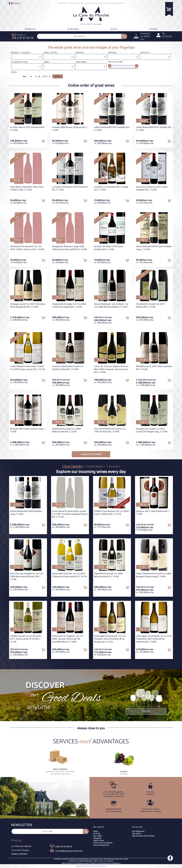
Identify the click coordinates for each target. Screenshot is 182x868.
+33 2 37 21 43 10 (63, 846)
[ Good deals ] (95, 466)
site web (93, 866)
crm (105, 866)
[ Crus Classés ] (73, 466)
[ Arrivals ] (113, 466)
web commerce (100, 866)
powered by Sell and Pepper (83, 866)
